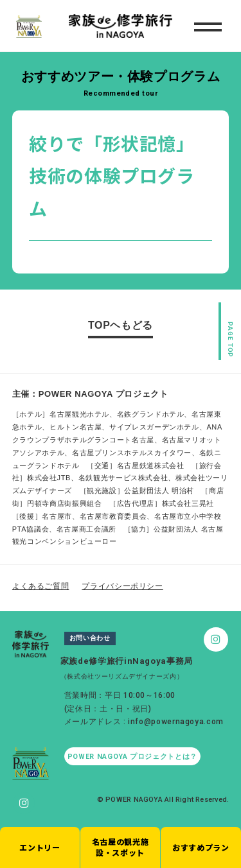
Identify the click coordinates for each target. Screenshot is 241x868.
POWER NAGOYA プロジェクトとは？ (132, 757)
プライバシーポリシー (122, 586)
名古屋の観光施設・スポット (120, 847)
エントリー (40, 847)
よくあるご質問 (40, 586)
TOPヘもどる (121, 325)
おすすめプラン (201, 847)
